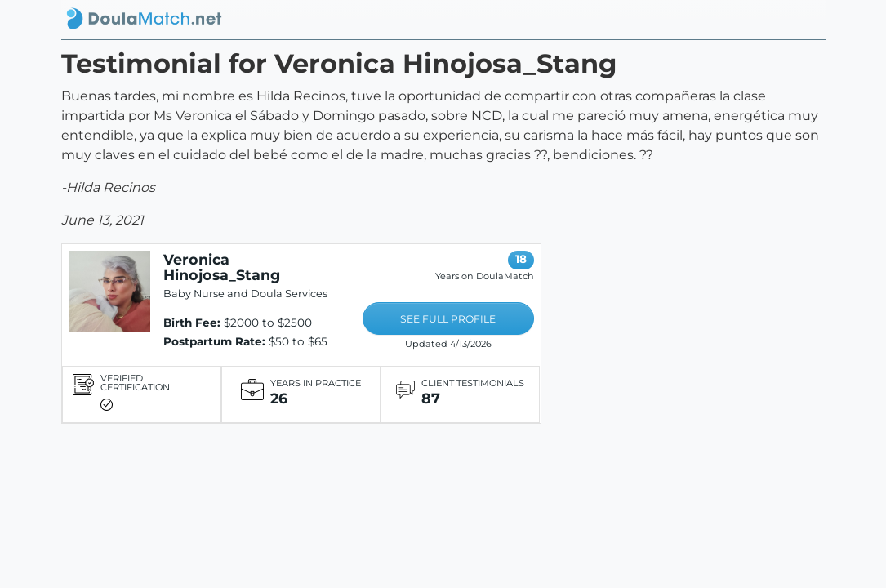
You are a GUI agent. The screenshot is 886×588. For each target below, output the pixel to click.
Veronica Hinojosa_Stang (222, 267)
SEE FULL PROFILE (448, 319)
